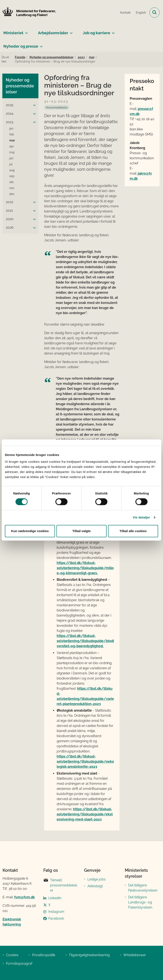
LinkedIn (55, 898)
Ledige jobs (97, 879)
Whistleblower (135, 955)
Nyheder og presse (21, 46)
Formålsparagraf (19, 964)
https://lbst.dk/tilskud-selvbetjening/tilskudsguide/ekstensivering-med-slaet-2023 (85, 814)
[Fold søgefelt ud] (155, 13)
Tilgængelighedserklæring (89, 955)
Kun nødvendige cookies (30, 531)
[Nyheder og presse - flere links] (40, 45)
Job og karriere (96, 33)
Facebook (56, 918)
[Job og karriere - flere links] (112, 31)
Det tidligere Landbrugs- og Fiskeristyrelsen (140, 902)
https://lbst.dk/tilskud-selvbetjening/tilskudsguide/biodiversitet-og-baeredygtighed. (85, 641)
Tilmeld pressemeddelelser (60, 885)
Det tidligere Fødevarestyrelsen (143, 888)
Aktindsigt (95, 886)
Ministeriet (13, 33)
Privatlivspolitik (44, 955)
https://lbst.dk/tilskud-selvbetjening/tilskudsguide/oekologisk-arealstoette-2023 (85, 761)
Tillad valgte (81, 531)
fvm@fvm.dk (25, 897)
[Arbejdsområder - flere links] (70, 31)
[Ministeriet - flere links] (26, 31)
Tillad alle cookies (133, 531)
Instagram (56, 912)
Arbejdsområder (53, 33)
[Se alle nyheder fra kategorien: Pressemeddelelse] (57, 107)
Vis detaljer (141, 517)
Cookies (12, 955)
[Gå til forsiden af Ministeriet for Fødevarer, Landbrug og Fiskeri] (28, 12)
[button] (33, 105)
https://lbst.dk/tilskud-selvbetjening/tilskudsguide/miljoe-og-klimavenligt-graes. (85, 568)
